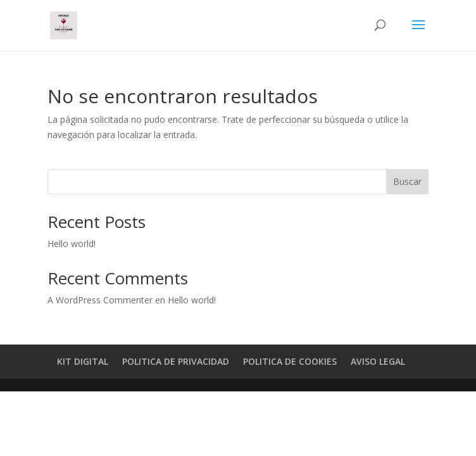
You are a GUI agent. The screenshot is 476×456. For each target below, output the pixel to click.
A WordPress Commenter (100, 300)
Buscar (407, 181)
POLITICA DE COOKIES (290, 361)
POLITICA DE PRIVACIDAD (176, 361)
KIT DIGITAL (83, 361)
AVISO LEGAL (378, 361)
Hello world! (72, 244)
